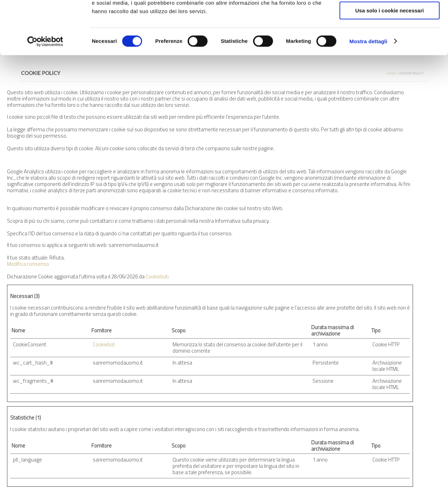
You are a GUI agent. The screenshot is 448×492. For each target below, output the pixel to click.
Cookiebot (157, 276)
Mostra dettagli (368, 89)
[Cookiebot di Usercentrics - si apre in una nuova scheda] (45, 89)
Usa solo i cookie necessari (390, 58)
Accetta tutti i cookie (390, 17)
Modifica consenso (28, 264)
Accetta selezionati (389, 38)
